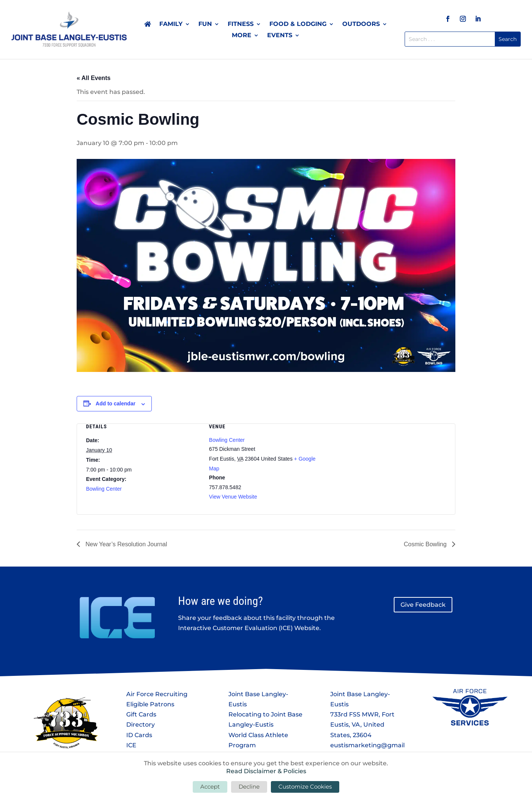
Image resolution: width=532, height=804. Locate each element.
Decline (249, 787)
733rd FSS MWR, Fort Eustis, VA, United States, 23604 (362, 725)
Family (171, 24)
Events (280, 36)
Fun (205, 24)
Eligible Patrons (150, 704)
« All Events (94, 78)
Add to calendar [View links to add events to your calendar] (116, 404)
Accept (210, 787)
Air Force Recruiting (157, 694)
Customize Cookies (305, 787)
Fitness (241, 24)
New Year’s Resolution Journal (125, 544)
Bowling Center (104, 489)
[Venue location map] (389, 463)
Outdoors (361, 24)
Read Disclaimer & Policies (266, 771)
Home (148, 26)
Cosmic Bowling (426, 544)
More (242, 36)
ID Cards (139, 735)
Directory (141, 725)
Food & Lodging (298, 24)
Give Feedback (423, 605)
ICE (131, 745)
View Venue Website (233, 497)
